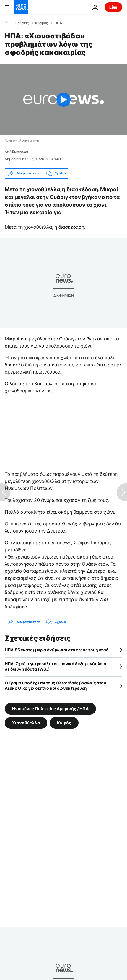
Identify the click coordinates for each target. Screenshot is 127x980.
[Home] (6, 23)
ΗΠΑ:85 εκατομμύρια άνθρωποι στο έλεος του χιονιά (57, 650)
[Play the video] (63, 100)
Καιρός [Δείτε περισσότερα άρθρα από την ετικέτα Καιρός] (64, 722)
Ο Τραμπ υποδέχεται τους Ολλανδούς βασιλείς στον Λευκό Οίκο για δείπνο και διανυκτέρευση (56, 685)
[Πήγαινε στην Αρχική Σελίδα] (21, 7)
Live (113, 7)
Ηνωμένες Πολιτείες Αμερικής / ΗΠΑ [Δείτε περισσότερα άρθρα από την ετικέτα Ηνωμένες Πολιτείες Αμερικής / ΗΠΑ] (50, 708)
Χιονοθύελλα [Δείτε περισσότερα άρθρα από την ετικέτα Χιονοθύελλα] (26, 722)
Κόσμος (41, 23)
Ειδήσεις (22, 23)
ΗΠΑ (58, 23)
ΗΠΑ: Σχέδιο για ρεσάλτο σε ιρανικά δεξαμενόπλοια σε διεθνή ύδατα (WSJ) (56, 666)
